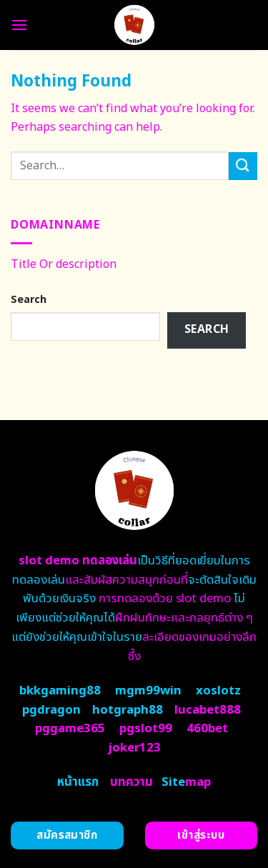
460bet (207, 729)
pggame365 (70, 729)
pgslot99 (146, 729)
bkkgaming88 (60, 691)
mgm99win (148, 691)
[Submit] (243, 166)
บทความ (131, 782)
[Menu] (19, 25)
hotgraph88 (128, 710)
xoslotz (218, 691)
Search (29, 300)
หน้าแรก (78, 782)
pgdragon (51, 710)
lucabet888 (208, 710)
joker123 (134, 748)
